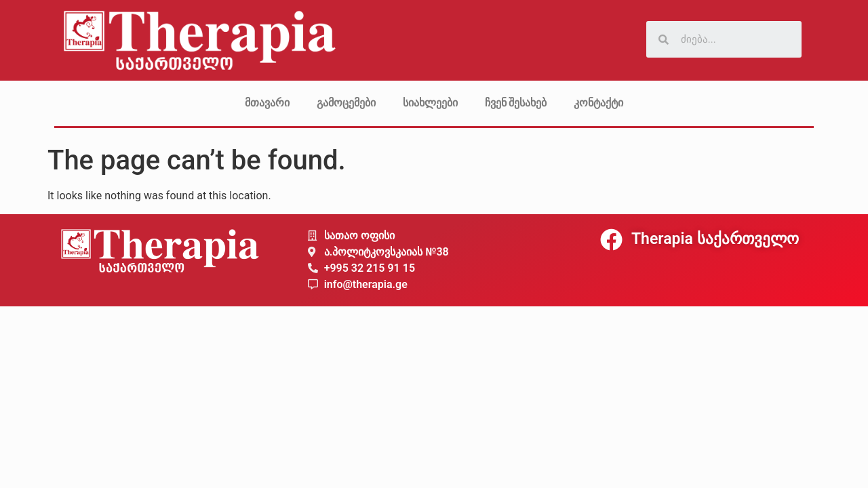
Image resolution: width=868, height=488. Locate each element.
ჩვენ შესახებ (516, 103)
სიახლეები (430, 103)
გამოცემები (346, 103)
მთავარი (267, 103)
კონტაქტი (598, 103)
